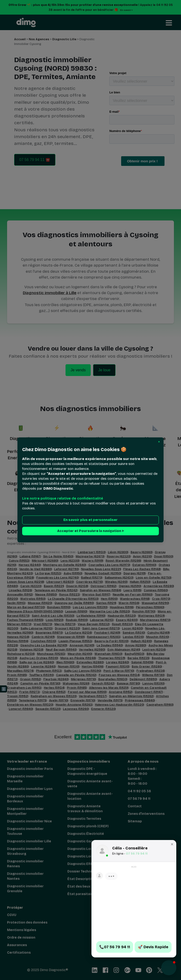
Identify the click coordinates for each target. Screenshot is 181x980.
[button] (159, 442)
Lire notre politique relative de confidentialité (63, 499)
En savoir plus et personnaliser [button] (90, 520)
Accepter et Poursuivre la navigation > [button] (90, 531)
